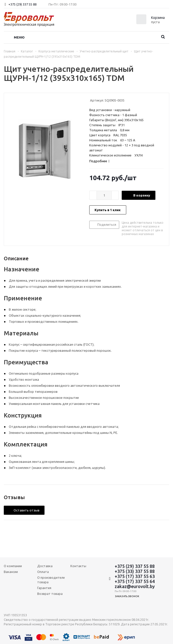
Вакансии (11, 572)
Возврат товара (50, 594)
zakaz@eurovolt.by (135, 586)
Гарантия (44, 588)
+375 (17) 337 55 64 (135, 581)
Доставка (45, 566)
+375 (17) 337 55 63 (135, 576)
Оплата (43, 572)
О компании (13, 566)
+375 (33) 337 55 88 (135, 571)
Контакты (78, 566)
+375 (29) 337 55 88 (22, 4)
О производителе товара (51, 580)
